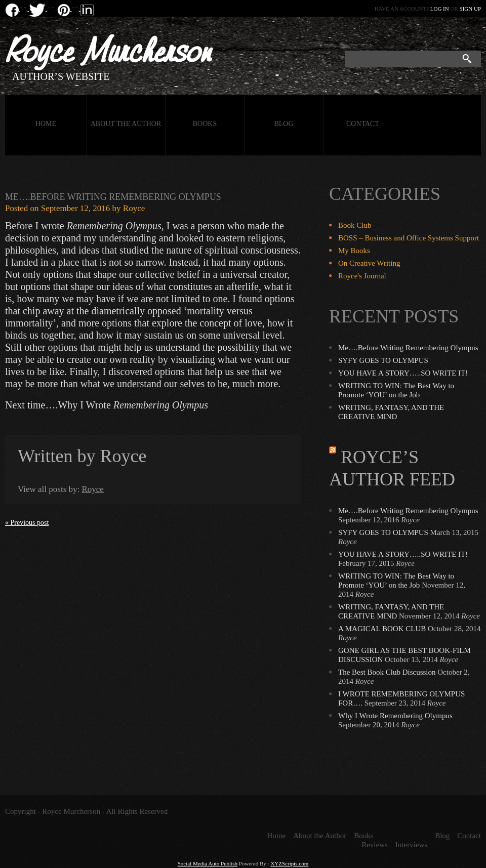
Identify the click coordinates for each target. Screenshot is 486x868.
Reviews (375, 845)
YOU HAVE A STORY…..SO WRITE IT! (403, 373)
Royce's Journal (362, 276)
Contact (363, 124)
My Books (354, 251)
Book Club (355, 225)
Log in (440, 9)
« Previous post (27, 523)
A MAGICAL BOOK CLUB (382, 629)
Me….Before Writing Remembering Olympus (113, 197)
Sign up (470, 9)
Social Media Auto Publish (208, 863)
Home (46, 124)
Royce (134, 208)
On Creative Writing (369, 263)
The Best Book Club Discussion (387, 672)
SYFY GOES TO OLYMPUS (383, 360)
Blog (283, 124)
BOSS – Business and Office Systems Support (409, 238)
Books (205, 124)
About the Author (126, 124)
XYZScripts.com (289, 863)
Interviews (411, 845)
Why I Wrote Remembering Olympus (395, 716)
